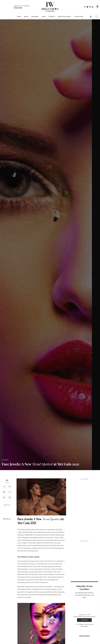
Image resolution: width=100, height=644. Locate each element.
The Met (7, 519)
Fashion (5, 460)
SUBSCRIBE (84, 620)
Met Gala (29, 535)
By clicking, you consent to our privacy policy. (85, 625)
